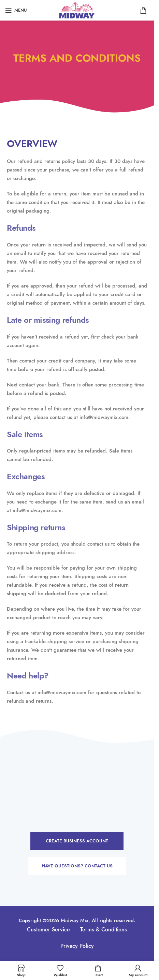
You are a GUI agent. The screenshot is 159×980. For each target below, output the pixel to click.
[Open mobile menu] (16, 10)
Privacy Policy (77, 946)
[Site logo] (77, 10)
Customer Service (48, 930)
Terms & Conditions (104, 930)
